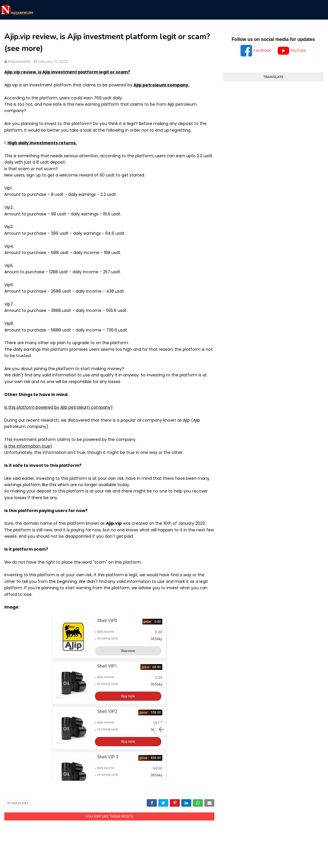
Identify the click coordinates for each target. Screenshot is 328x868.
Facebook (256, 50)
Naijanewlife (19, 61)
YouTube (292, 50)
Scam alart (18, 803)
